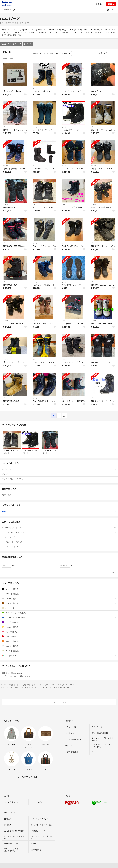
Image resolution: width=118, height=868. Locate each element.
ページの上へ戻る (59, 702)
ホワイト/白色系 (59, 594)
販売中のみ (36, 53)
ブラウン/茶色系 (59, 603)
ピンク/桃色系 (59, 632)
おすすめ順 (48, 53)
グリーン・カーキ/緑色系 (59, 613)
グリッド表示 (63, 53)
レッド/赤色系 (59, 636)
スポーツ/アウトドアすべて (60, 532)
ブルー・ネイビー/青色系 (59, 618)
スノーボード (60, 537)
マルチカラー (59, 656)
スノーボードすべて (61, 542)
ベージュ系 (59, 608)
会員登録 (111, 4)
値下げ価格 (59, 495)
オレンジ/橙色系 (59, 641)
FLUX (59, 511)
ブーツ (28, 44)
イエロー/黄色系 (59, 627)
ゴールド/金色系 (59, 651)
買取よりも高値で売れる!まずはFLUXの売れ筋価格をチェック (59, 675)
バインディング (61, 547)
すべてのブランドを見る (28, 777)
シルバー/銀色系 (59, 646)
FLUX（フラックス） (11, 44)
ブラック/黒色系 (59, 589)
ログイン (99, 4)
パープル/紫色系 (59, 622)
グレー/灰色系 (59, 599)
